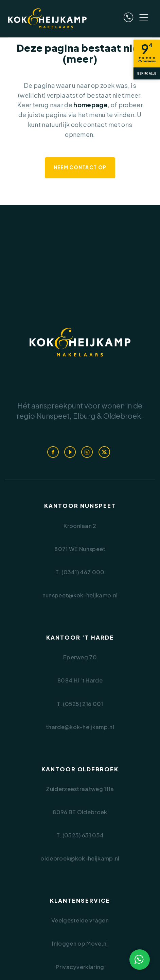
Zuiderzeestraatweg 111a (80, 789)
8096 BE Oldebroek (80, 812)
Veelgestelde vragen (80, 920)
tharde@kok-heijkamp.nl (80, 727)
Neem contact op (80, 167)
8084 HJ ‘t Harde (80, 680)
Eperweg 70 (80, 657)
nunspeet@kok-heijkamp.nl (80, 595)
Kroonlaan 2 (80, 526)
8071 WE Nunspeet (80, 549)
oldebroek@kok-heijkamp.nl (80, 858)
